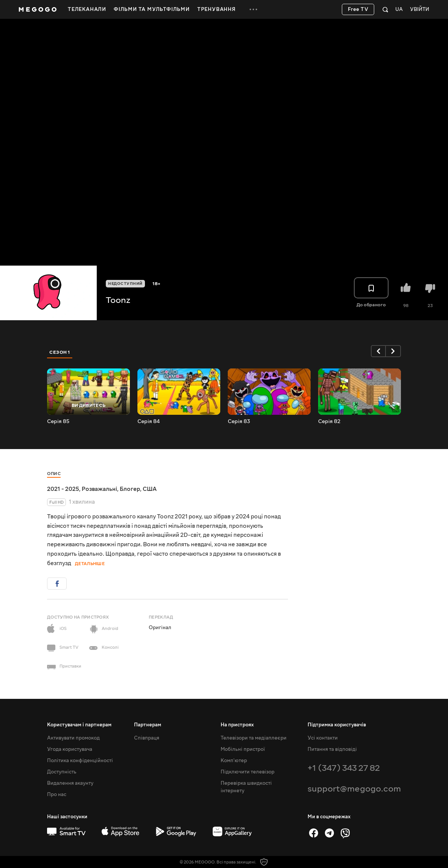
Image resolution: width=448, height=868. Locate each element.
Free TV (358, 9)
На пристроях (237, 725)
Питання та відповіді (332, 749)
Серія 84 (149, 422)
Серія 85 (58, 422)
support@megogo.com (354, 789)
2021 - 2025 (63, 489)
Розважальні (99, 489)
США (150, 489)
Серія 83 (239, 422)
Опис (54, 474)
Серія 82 (329, 422)
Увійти (420, 10)
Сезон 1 (60, 352)
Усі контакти (323, 738)
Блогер (130, 489)
